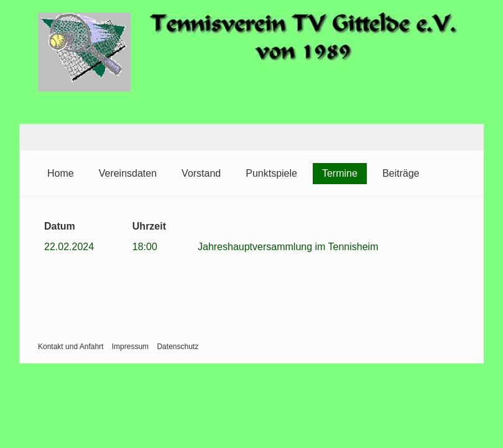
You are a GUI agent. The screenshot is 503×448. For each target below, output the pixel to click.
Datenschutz (178, 347)
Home (61, 173)
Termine (340, 173)
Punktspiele (271, 173)
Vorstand (201, 173)
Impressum (130, 347)
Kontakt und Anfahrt (71, 347)
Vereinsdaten (128, 173)
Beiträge (401, 173)
